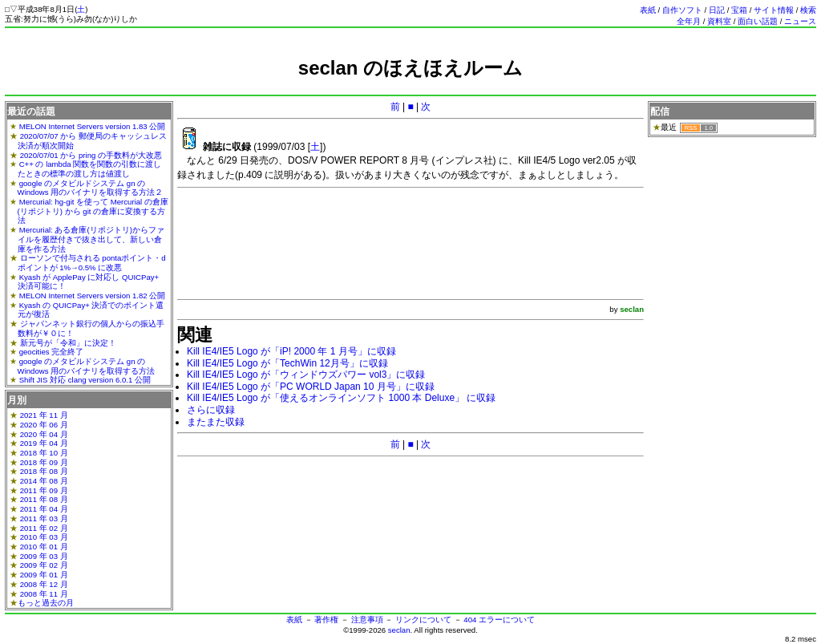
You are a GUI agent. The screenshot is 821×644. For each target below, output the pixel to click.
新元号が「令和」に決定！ (68, 343)
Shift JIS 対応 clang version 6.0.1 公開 (85, 380)
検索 (808, 10)
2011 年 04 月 (44, 509)
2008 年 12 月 (44, 584)
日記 (717, 10)
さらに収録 (211, 410)
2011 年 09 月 (44, 490)
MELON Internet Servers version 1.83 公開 (93, 126)
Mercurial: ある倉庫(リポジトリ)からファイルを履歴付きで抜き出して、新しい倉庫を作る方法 (91, 239)
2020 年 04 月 (44, 434)
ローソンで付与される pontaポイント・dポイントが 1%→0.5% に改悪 (92, 263)
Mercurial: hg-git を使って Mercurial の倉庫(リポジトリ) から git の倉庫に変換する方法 (93, 211)
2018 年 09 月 (44, 462)
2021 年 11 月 (44, 415)
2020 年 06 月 (44, 425)
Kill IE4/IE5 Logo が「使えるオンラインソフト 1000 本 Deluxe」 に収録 (341, 398)
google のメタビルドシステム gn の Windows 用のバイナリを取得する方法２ (91, 188)
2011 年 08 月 (44, 499)
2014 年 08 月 (44, 481)
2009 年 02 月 (44, 565)
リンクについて (423, 620)
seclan (399, 630)
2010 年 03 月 (44, 537)
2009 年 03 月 (44, 556)
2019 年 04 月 (44, 443)
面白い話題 (758, 21)
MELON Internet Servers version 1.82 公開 (93, 296)
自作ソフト (682, 10)
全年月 (689, 21)
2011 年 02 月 (44, 528)
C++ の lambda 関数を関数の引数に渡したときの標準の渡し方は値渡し (90, 169)
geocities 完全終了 (52, 352)
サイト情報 (774, 10)
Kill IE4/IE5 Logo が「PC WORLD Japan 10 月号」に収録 (311, 387)
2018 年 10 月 (44, 453)
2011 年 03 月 (44, 518)
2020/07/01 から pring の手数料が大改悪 (91, 155)
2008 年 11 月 (44, 594)
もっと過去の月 (46, 603)
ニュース (800, 21)
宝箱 (739, 10)
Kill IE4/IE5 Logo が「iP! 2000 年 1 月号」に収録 (291, 351)
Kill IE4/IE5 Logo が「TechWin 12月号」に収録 (287, 363)
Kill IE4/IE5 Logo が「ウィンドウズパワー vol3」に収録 (306, 375)
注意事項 (367, 620)
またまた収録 (216, 422)
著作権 (326, 620)
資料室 (719, 21)
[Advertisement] (410, 86)
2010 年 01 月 (44, 547)
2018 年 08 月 (44, 471)
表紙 (648, 10)
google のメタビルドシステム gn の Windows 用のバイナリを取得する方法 (87, 366)
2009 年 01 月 (44, 575)
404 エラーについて (499, 620)
